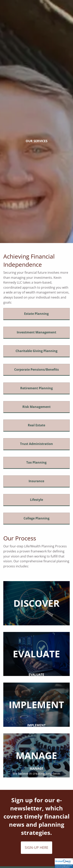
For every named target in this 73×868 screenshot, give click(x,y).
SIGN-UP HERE (36, 847)
